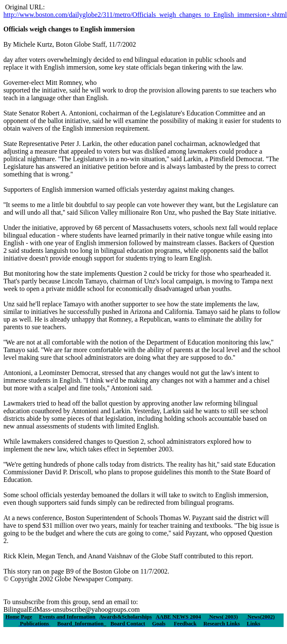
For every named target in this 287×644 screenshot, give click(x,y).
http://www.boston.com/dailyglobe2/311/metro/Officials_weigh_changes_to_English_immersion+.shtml (145, 15)
